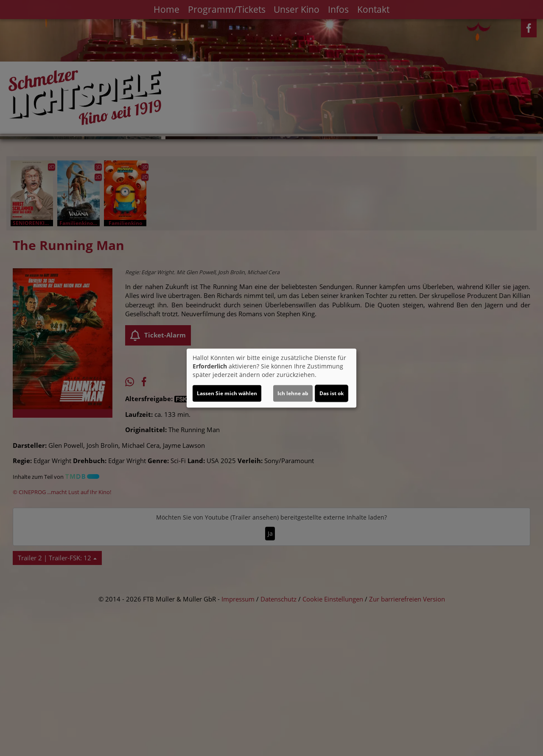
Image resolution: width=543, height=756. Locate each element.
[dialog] (271, 378)
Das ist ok (332, 393)
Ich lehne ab (293, 393)
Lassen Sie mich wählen (227, 393)
